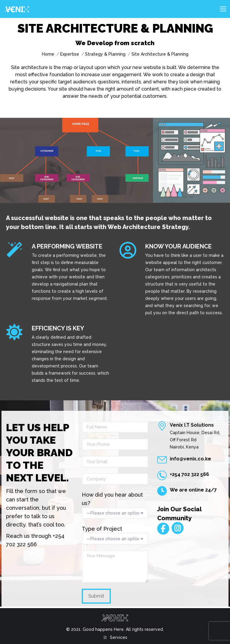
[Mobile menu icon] (223, 9)
